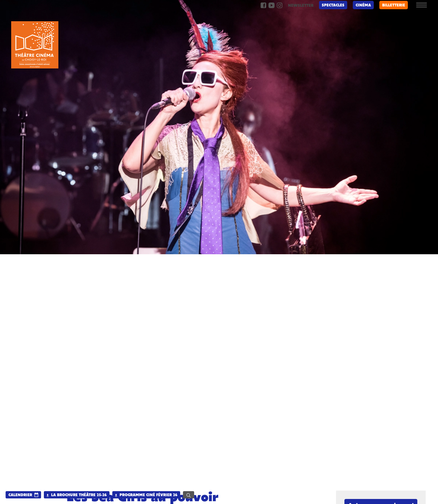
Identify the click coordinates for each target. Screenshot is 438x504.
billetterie (394, 5)
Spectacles (333, 5)
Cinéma (363, 5)
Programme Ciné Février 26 (146, 495)
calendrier (20, 495)
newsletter (301, 6)
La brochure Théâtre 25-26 (77, 495)
